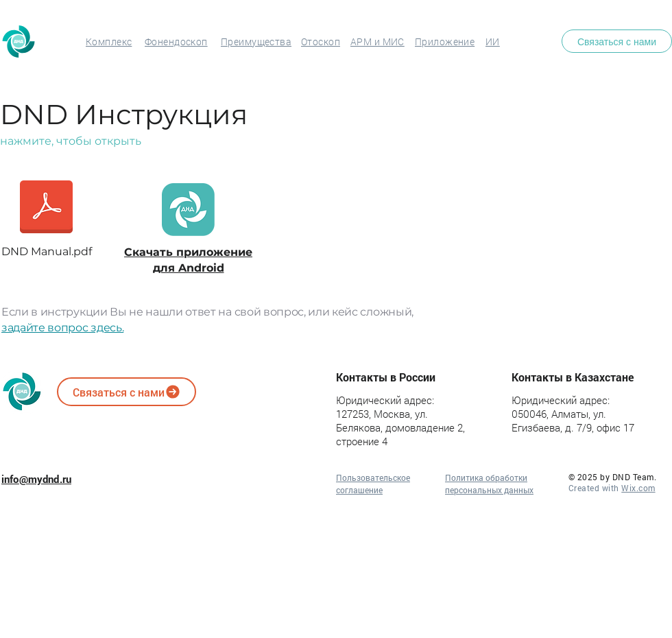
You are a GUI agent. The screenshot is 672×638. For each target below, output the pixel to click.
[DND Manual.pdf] (46, 216)
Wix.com (638, 488)
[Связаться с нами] (617, 41)
